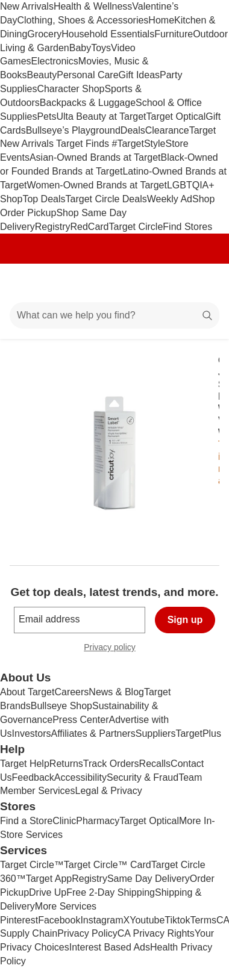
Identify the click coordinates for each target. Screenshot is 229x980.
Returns (66, 764)
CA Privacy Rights (156, 933)
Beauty (42, 75)
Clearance (167, 130)
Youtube (147, 920)
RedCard (89, 227)
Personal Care (87, 75)
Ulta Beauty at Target (101, 116)
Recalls (155, 764)
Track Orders (111, 764)
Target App (49, 879)
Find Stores (187, 227)
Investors (32, 733)
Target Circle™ (32, 865)
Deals (133, 130)
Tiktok (177, 920)
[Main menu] (25, 283)
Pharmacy (98, 821)
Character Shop (71, 89)
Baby (80, 48)
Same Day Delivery (149, 879)
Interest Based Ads (110, 947)
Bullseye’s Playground (73, 130)
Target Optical (176, 116)
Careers (71, 692)
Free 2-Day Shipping (111, 892)
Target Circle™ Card (108, 865)
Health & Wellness (93, 6)
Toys (101, 48)
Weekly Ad (170, 199)
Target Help (25, 764)
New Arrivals (27, 6)
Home (161, 20)
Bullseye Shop (61, 706)
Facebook (59, 920)
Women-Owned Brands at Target (96, 185)
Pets (46, 116)
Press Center (80, 720)
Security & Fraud (143, 777)
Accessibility (80, 777)
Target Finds (84, 144)
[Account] (172, 283)
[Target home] (114, 283)
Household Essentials (108, 34)
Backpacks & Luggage (88, 103)
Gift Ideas (139, 75)
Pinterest (19, 920)
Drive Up (48, 892)
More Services (66, 906)
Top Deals (44, 199)
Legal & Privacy (108, 791)
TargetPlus (198, 733)
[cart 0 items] (204, 283)
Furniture (174, 34)
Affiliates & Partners (93, 733)
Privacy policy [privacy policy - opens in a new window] (114, 649)
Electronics (55, 61)
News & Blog (116, 692)
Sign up (185, 620)
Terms (203, 920)
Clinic (64, 821)
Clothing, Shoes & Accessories (83, 20)
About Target (27, 692)
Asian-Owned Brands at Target (95, 157)
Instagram (102, 920)
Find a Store (26, 821)
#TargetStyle (139, 144)
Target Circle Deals (106, 199)
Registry (53, 227)
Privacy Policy (87, 933)
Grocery (44, 34)
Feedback (33, 777)
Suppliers (156, 733)
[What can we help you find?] (114, 315)
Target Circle (136, 227)
